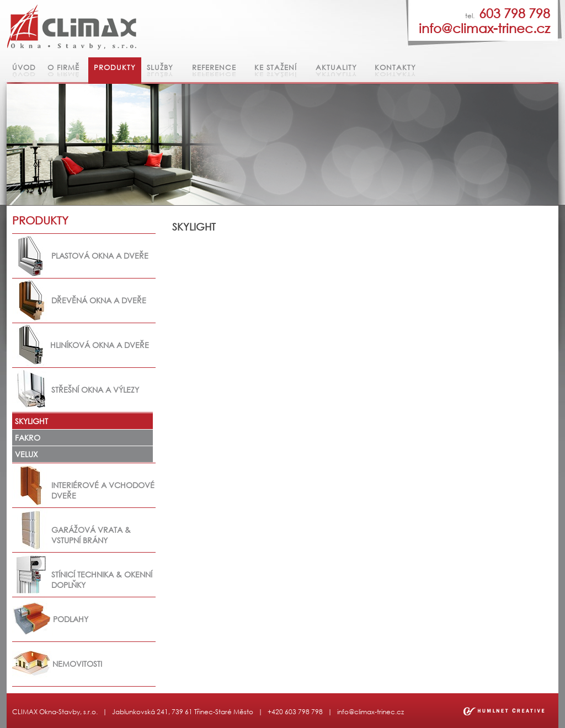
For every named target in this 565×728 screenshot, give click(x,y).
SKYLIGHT (31, 421)
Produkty (115, 68)
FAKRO (28, 438)
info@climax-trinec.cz (371, 712)
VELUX (26, 454)
